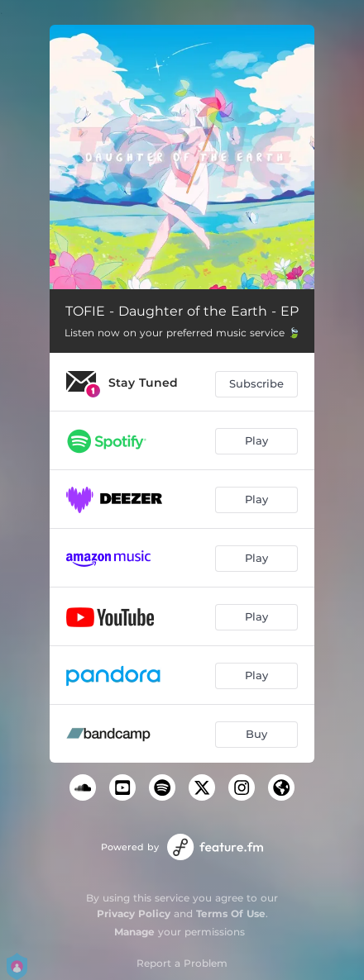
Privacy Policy (134, 913)
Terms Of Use (231, 913)
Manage (134, 932)
